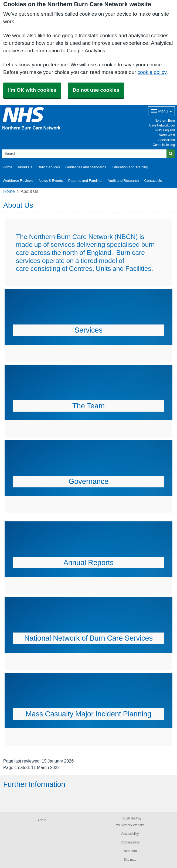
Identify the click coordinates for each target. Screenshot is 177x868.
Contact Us (153, 181)
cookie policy (152, 72)
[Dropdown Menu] (161, 111)
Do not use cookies (96, 90)
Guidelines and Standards (86, 167)
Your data (130, 851)
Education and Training (130, 167)
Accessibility (130, 834)
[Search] (84, 154)
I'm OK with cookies (32, 90)
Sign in (42, 820)
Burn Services (49, 167)
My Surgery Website (130, 825)
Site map (130, 860)
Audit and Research (123, 181)
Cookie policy (130, 842)
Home (8, 167)
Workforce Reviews (18, 181)
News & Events (51, 181)
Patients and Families (85, 181)
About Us (25, 167)
